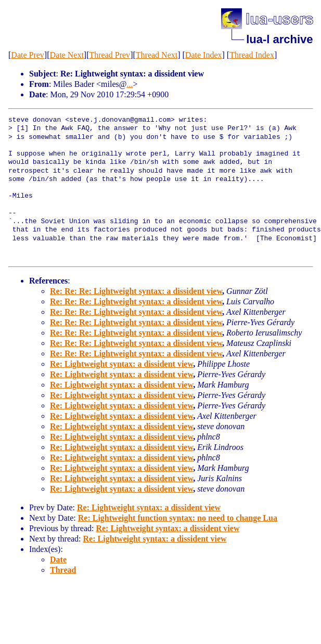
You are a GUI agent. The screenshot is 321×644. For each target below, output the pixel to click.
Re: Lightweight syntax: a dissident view (121, 364)
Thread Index (252, 55)
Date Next (67, 55)
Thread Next (157, 55)
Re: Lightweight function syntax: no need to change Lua (178, 518)
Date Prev (28, 55)
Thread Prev (110, 55)
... (130, 84)
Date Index (204, 55)
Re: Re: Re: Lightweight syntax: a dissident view (136, 291)
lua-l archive (279, 39)
